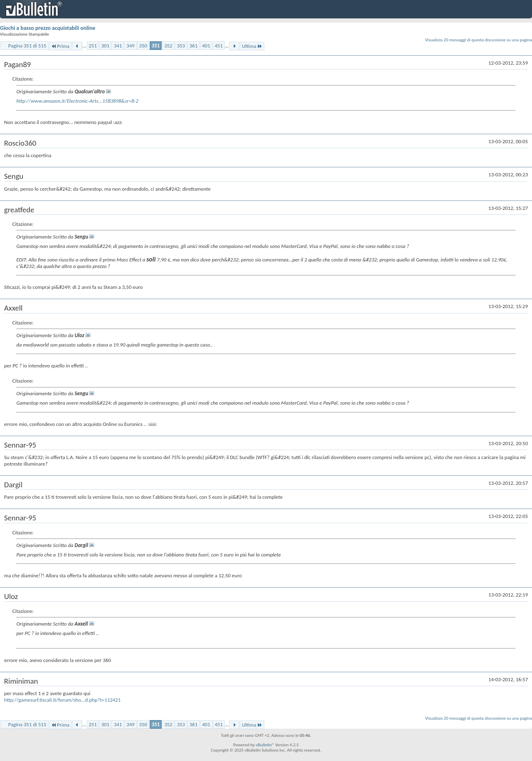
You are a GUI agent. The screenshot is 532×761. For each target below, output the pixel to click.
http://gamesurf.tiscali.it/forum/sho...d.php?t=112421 (62, 700)
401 (206, 46)
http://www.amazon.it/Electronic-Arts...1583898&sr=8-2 (77, 101)
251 (93, 46)
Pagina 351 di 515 (27, 46)
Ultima (252, 46)
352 (168, 46)
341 (118, 46)
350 (143, 46)
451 (219, 46)
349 (131, 46)
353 (181, 46)
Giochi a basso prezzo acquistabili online (48, 28)
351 (156, 46)
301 (105, 46)
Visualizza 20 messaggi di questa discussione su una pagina (479, 40)
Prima (60, 46)
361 (194, 46)
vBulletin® (265, 745)
